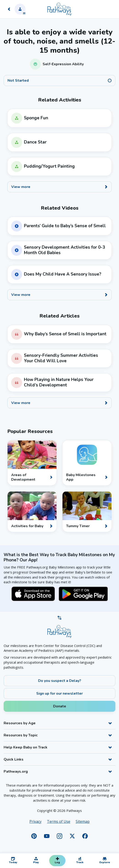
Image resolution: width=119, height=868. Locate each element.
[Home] (59, 9)
